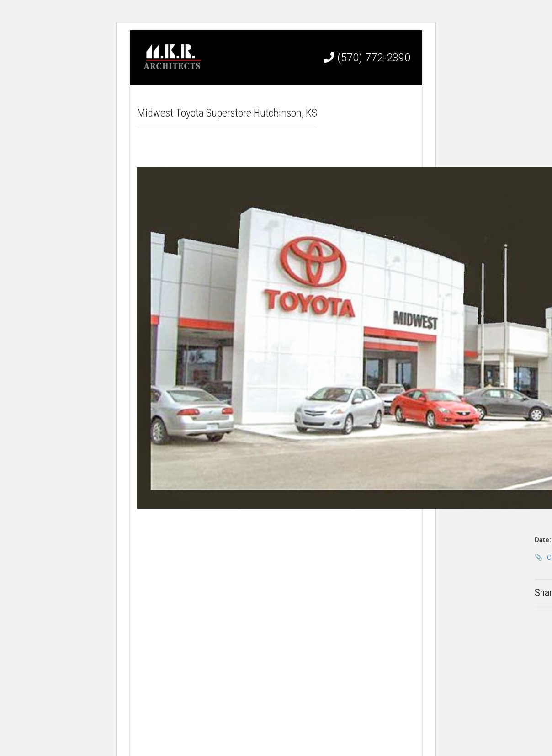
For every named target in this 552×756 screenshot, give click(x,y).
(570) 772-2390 (367, 58)
